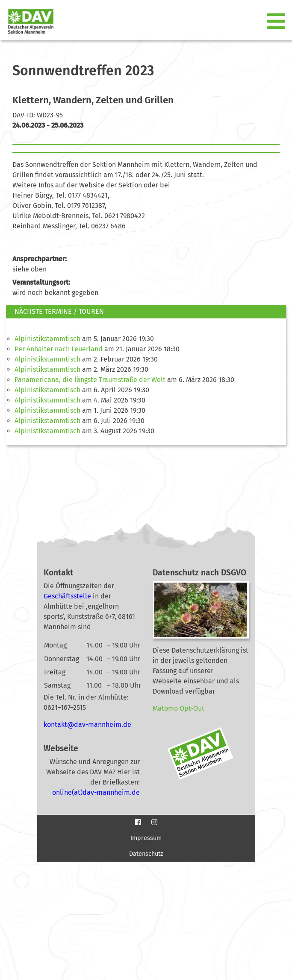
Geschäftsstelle (67, 596)
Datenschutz (146, 854)
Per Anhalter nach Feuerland (59, 349)
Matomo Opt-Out (178, 708)
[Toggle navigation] (277, 22)
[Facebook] (138, 822)
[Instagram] (154, 822)
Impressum (146, 838)
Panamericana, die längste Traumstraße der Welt (90, 380)
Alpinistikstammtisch (47, 339)
